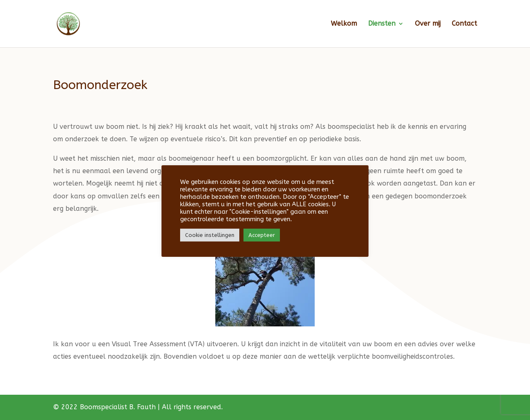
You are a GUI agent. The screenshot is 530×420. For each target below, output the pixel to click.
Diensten (382, 24)
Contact (464, 24)
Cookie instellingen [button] (210, 235)
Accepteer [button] (262, 235)
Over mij (428, 24)
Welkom (344, 24)
